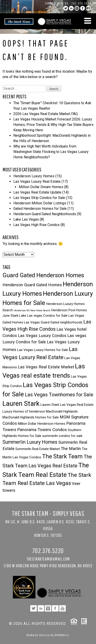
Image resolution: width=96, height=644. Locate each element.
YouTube (88, 8)
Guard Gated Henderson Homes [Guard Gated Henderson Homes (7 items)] (43, 275)
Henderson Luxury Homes (34, 176)
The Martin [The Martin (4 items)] (71, 449)
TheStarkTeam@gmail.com (48, 559)
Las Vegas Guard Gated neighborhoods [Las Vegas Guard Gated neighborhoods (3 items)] (53, 322)
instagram (77, 8)
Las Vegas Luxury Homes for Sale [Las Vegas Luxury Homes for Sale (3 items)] (43, 350)
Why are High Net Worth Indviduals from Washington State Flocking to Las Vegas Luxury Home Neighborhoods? (51, 152)
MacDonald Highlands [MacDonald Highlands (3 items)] (62, 411)
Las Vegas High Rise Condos (36, 225)
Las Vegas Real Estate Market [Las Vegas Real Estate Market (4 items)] (46, 367)
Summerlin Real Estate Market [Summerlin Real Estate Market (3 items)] (38, 449)
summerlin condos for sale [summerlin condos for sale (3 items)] (62, 436)
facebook (83, 8)
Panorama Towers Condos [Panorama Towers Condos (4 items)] (42, 430)
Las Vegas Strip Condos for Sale (39, 198)
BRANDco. (62, 635)
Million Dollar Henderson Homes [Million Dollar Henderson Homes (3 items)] (42, 424)
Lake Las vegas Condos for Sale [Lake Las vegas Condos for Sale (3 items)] (43, 316)
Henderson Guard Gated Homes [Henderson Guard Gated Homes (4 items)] (32, 285)
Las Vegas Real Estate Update (37, 192)
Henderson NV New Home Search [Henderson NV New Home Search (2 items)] (32, 310)
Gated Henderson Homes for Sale (40, 209)
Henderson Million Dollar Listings (40, 203)
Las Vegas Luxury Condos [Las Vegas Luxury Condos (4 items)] (42, 336)
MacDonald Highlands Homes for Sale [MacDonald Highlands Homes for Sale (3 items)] (31, 417)
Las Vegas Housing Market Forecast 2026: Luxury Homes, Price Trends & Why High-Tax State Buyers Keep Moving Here (53, 125)
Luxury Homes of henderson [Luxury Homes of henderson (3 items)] (24, 411)
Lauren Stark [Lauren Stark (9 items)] (21, 404)
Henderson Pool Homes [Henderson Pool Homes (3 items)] (69, 310)
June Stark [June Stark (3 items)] (10, 316)
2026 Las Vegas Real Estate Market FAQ (46, 114)
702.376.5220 (81, 3)
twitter (66, 8)
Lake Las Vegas (26, 219)
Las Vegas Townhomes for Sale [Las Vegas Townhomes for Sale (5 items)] (59, 395)
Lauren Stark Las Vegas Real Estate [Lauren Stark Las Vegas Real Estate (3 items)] (67, 405)
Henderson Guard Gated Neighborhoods (45, 214)
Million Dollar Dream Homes (41, 187)
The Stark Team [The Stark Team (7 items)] (62, 456)
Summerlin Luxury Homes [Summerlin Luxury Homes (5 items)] (30, 442)
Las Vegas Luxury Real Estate (37, 181)
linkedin (71, 8)
